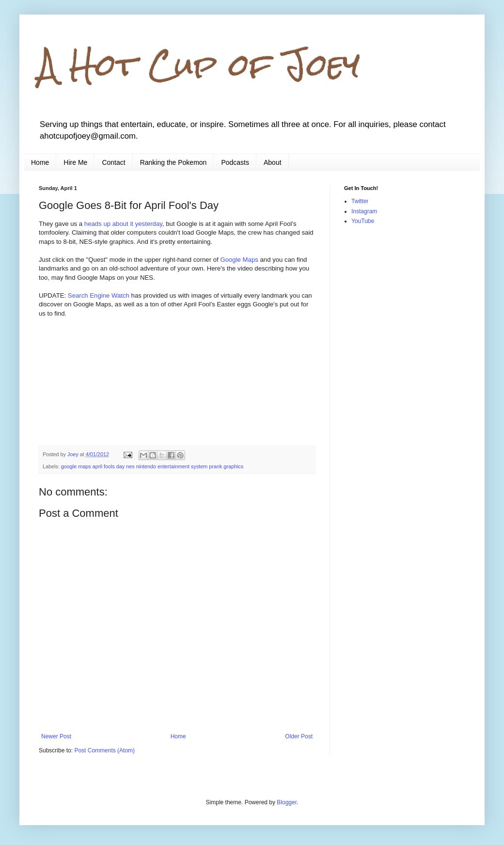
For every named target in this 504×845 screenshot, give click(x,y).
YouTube (363, 221)
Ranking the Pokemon (173, 162)
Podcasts (235, 162)
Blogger (287, 802)
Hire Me (75, 162)
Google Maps (239, 260)
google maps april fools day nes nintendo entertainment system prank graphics (152, 466)
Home (40, 162)
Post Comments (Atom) (104, 750)
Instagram (364, 211)
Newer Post (56, 736)
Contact (113, 162)
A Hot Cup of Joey (199, 65)
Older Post (299, 736)
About (273, 162)
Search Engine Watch (99, 295)
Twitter (360, 201)
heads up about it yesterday (123, 224)
